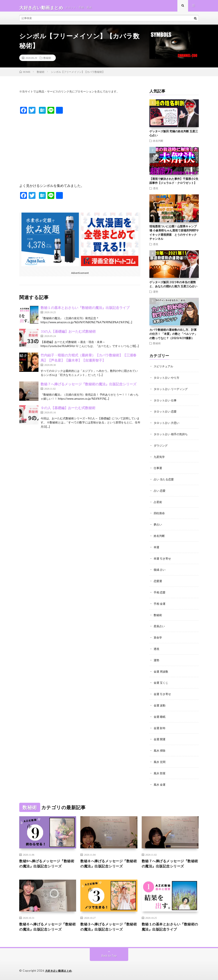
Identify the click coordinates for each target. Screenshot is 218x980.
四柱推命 (160, 514)
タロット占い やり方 (167, 381)
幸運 (157, 548)
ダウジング (161, 448)
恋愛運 (158, 581)
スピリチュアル (164, 370)
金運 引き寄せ (163, 692)
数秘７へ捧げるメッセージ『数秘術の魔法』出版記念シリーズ (88, 387)
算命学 (158, 637)
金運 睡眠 (160, 715)
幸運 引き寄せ (163, 559)
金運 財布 (160, 726)
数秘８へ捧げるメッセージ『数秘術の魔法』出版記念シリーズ (108, 861)
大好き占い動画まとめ (60, 970)
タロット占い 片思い (167, 425)
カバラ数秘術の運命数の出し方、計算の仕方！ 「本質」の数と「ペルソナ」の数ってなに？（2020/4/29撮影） (173, 337)
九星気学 (160, 459)
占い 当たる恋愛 (164, 481)
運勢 (156, 295)
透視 (156, 192)
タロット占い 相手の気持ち (172, 436)
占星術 (158, 503)
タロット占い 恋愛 (166, 414)
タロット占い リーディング (172, 392)
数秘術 (47, 61)
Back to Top (109, 955)
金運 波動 (160, 704)
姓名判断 (158, 144)
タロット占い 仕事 (166, 403)
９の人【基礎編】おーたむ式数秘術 (68, 411)
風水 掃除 (160, 748)
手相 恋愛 (160, 592)
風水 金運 (160, 781)
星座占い (160, 626)
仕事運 (158, 470)
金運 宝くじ (161, 681)
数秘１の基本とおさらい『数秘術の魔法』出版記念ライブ (85, 311)
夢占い (158, 525)
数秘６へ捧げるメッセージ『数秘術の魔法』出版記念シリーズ (47, 926)
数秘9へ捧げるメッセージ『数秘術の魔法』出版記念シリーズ (47, 861)
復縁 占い (160, 570)
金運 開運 (160, 737)
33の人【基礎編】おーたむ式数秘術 (68, 335)
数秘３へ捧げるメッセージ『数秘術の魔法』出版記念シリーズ (108, 926)
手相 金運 (160, 603)
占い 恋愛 (160, 492)
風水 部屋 (160, 770)
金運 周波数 (161, 670)
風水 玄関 (160, 759)
